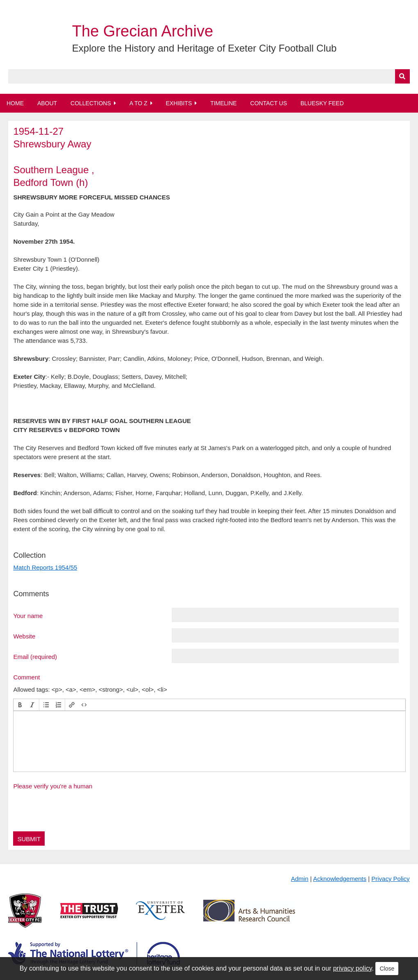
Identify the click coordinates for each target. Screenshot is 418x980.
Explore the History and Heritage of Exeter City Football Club (204, 48)
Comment (26, 677)
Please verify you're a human (53, 786)
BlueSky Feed (322, 103)
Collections (91, 103)
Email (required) (35, 656)
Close (387, 969)
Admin (300, 879)
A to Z (139, 103)
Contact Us (269, 103)
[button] (20, 705)
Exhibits (179, 103)
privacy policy (353, 968)
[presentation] (20, 705)
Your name (28, 616)
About (47, 103)
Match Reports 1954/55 (45, 567)
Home (15, 103)
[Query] (209, 76)
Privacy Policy (390, 879)
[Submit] (402, 76)
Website (24, 636)
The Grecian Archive (143, 31)
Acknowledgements (340, 879)
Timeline (224, 103)
